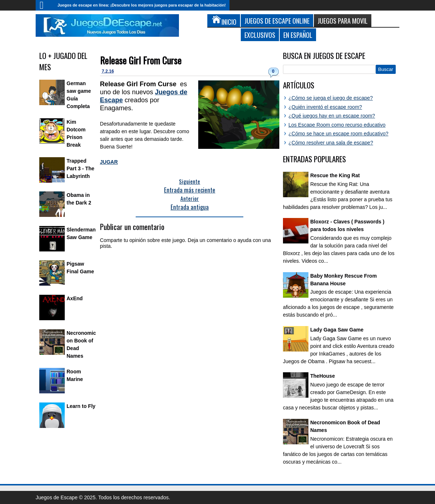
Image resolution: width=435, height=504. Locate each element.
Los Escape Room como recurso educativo (337, 125)
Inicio (45, 5)
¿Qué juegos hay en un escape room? (332, 116)
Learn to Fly (81, 406)
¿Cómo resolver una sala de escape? (331, 143)
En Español (298, 35)
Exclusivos (260, 35)
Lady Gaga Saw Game (337, 330)
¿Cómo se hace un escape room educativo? (338, 134)
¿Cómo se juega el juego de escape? (331, 98)
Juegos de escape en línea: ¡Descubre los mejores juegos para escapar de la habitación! (142, 5)
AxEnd (75, 298)
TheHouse (323, 376)
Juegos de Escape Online (277, 21)
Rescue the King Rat (335, 175)
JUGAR (109, 162)
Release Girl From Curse (141, 60)
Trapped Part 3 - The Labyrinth (80, 168)
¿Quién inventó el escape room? (325, 107)
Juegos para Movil (343, 21)
